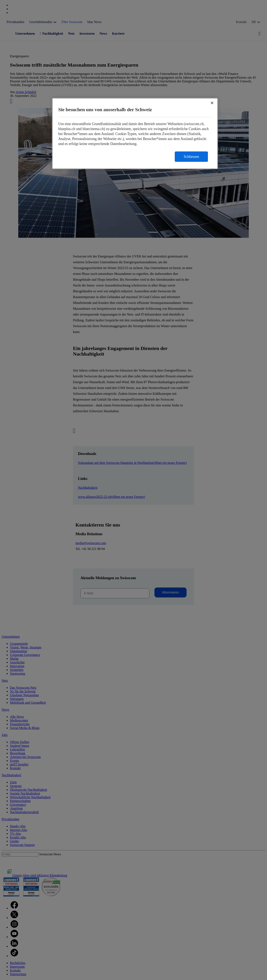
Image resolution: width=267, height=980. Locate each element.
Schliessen (191, 157)
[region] (135, 133)
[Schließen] (212, 103)
